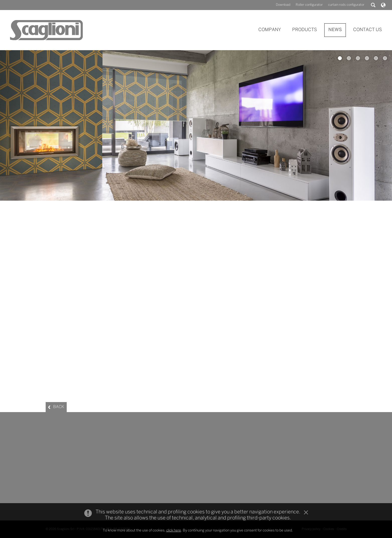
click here (174, 531)
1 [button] (340, 58)
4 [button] (367, 58)
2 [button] (349, 58)
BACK (59, 407)
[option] (196, 125)
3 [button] (358, 58)
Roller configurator (309, 5)
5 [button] (376, 58)
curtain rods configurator (346, 5)
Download (283, 5)
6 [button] (385, 58)
